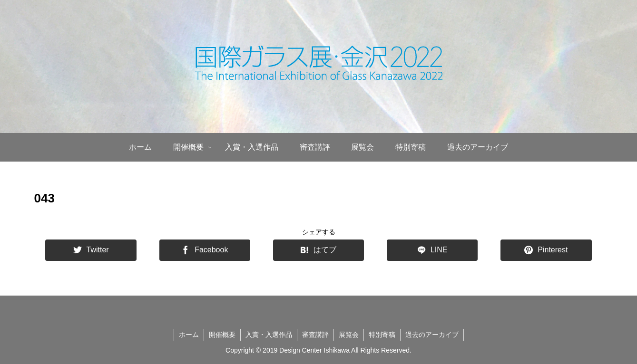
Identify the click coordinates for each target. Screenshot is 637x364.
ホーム (189, 335)
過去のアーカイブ (432, 335)
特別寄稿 (382, 335)
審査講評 (315, 335)
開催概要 (222, 335)
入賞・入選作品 (269, 335)
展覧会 (349, 335)
